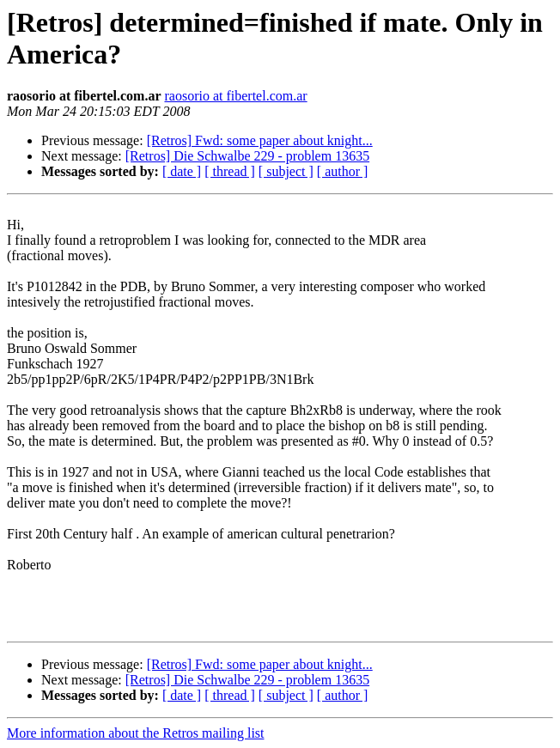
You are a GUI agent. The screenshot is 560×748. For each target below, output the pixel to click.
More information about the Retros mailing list (136, 733)
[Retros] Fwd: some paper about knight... (260, 140)
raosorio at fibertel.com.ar (235, 96)
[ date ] (182, 171)
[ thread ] (230, 171)
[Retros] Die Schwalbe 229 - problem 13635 (247, 156)
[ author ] (343, 171)
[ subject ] (286, 171)
